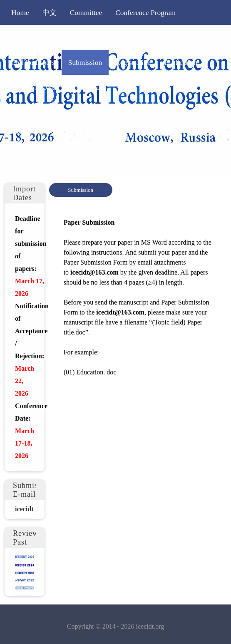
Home (20, 12)
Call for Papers (33, 62)
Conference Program (145, 12)
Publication (180, 62)
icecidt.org (150, 626)
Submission (85, 62)
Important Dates (35, 87)
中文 (50, 12)
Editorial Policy (161, 37)
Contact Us (88, 87)
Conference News (99, 37)
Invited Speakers (36, 37)
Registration (133, 62)
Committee (86, 12)
